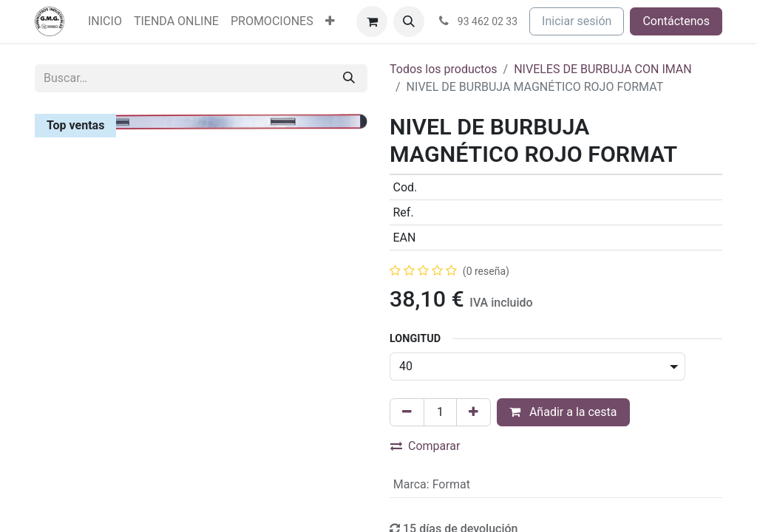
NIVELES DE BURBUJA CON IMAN (603, 69)
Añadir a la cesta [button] (563, 412)
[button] (409, 21)
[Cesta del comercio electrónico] (372, 21)
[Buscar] (349, 78)
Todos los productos (444, 69)
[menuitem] (105, 21)
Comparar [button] (425, 446)
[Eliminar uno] (407, 412)
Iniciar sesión (577, 21)
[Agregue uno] (473, 412)
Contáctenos (676, 21)
